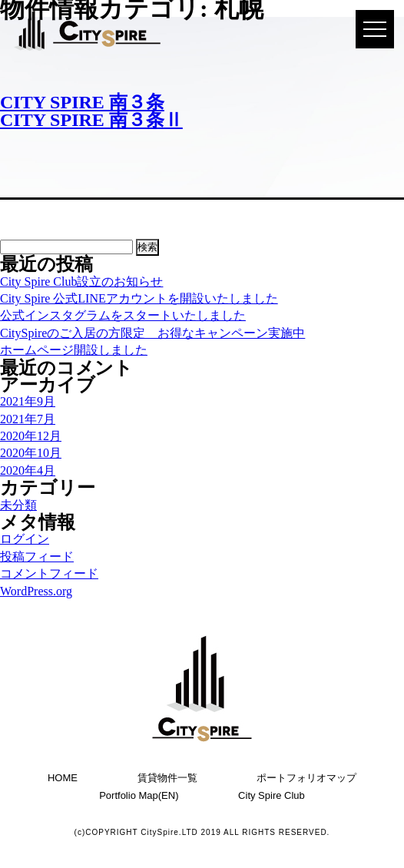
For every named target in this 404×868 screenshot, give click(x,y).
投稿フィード (37, 557)
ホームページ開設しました (74, 350)
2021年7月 (28, 419)
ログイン (25, 539)
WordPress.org (36, 591)
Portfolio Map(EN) (139, 795)
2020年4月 (28, 470)
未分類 (18, 505)
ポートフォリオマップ (306, 778)
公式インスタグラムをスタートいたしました (123, 315)
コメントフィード (49, 573)
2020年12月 (31, 436)
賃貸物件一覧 (167, 778)
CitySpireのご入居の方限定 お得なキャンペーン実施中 (152, 333)
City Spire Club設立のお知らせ (81, 282)
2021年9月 (28, 401)
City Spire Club (272, 795)
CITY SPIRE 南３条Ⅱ (91, 120)
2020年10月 (31, 453)
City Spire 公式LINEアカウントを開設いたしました (139, 298)
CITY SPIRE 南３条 (82, 102)
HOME (63, 778)
